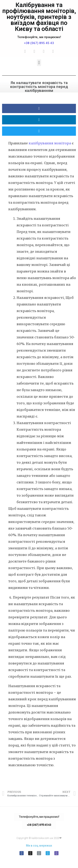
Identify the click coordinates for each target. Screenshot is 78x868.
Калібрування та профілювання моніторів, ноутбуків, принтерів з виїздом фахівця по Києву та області (39, 17)
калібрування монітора (50, 143)
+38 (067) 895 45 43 (39, 43)
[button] (39, 63)
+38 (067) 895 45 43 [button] (39, 825)
